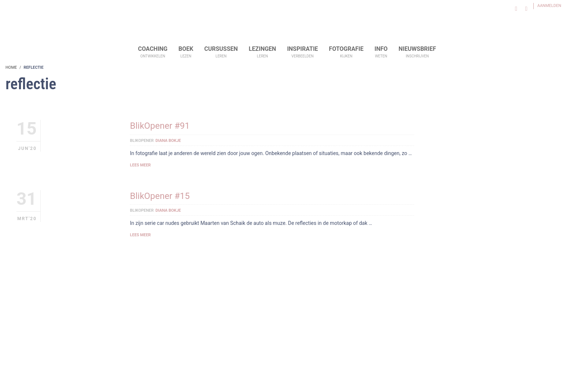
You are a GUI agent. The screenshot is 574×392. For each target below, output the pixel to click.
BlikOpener (142, 141)
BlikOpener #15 (160, 196)
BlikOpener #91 (160, 126)
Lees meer (140, 165)
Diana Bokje (168, 141)
